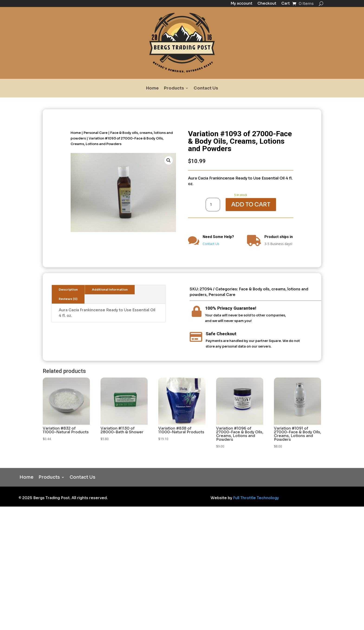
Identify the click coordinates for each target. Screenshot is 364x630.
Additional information (110, 290)
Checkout (267, 4)
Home (152, 89)
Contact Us (206, 89)
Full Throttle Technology (256, 498)
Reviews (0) (68, 299)
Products (174, 89)
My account (241, 4)
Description (68, 290)
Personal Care (96, 133)
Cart (286, 4)
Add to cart (251, 205)
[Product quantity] (213, 205)
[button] (169, 160)
